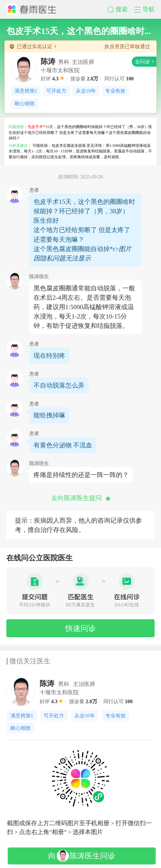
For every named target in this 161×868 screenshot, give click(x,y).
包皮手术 (36, 127)
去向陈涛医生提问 (80, 498)
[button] (121, 9)
